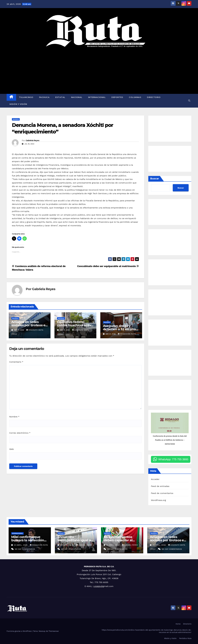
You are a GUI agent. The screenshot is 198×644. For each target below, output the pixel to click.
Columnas (135, 97)
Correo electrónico (20, 433)
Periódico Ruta (185, 638)
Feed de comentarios (162, 493)
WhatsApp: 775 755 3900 (173, 459)
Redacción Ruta (127, 334)
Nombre (14, 417)
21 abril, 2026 (113, 545)
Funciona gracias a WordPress (19, 631)
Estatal (60, 97)
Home (178, 624)
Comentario (16, 362)
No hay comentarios (25, 549)
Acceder (155, 479)
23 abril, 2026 (21, 545)
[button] (189, 101)
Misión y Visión (18, 104)
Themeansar (54, 631)
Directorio (154, 97)
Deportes (117, 97)
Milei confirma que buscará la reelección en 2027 (28, 540)
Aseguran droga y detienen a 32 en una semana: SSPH (119, 329)
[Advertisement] (99, 71)
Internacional (97, 97)
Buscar (155, 179)
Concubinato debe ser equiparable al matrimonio (108, 266)
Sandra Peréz (84, 545)
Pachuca (44, 97)
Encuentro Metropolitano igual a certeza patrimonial (74, 540)
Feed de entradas (160, 486)
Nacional (77, 97)
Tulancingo (26, 97)
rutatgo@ (98, 586)
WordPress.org (158, 500)
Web (11, 449)
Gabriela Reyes (32, 140)
